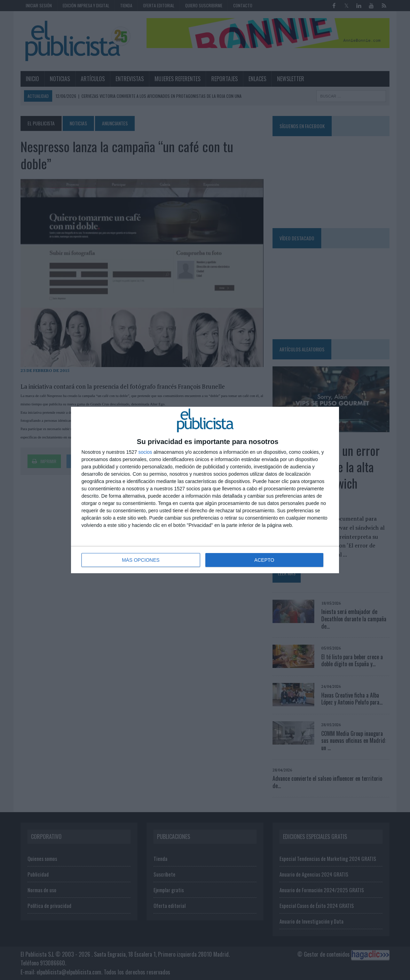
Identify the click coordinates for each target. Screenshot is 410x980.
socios (145, 452)
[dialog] (205, 490)
